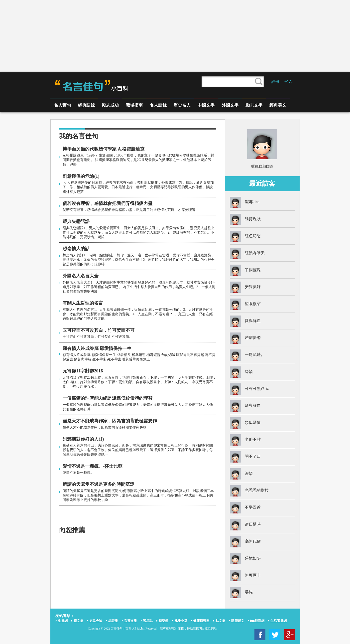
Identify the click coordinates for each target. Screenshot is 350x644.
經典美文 (278, 105)
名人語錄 (158, 105)
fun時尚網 (257, 621)
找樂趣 (164, 621)
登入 (288, 81)
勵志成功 (110, 105)
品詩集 (113, 621)
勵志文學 (254, 105)
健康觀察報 (201, 621)
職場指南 (134, 105)
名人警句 (62, 105)
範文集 (78, 621)
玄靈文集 (130, 621)
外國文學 (230, 105)
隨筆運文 (238, 621)
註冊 (275, 81)
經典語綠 (86, 105)
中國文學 (206, 105)
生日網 (63, 621)
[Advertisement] (175, 36)
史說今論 (96, 621)
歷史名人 (182, 105)
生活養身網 (279, 621)
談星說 (148, 621)
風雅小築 (181, 621)
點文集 (220, 621)
